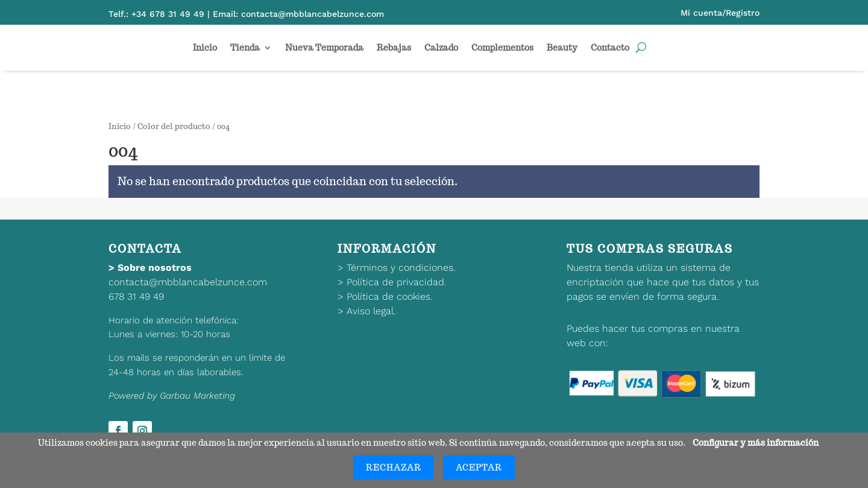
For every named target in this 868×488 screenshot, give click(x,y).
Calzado (441, 48)
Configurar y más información (756, 443)
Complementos (502, 48)
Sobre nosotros (155, 268)
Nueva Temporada (324, 48)
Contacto (610, 48)
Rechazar (394, 467)
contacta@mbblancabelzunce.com (188, 282)
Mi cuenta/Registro (720, 13)
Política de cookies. (390, 296)
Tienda (245, 48)
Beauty (562, 48)
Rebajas (394, 48)
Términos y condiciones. (401, 268)
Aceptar (479, 467)
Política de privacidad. (397, 282)
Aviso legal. (371, 311)
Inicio (205, 48)
